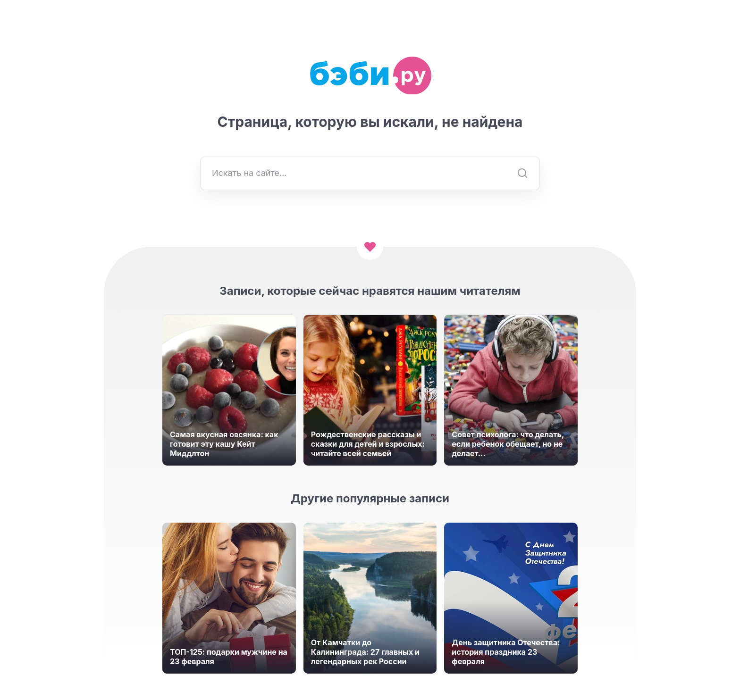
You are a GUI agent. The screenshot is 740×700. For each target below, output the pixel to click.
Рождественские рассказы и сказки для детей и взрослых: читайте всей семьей (368, 444)
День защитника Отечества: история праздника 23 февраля (506, 652)
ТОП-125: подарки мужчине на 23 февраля (229, 657)
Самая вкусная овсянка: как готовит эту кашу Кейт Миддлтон (224, 444)
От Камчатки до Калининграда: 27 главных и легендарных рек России (365, 652)
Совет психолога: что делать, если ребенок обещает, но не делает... (508, 444)
